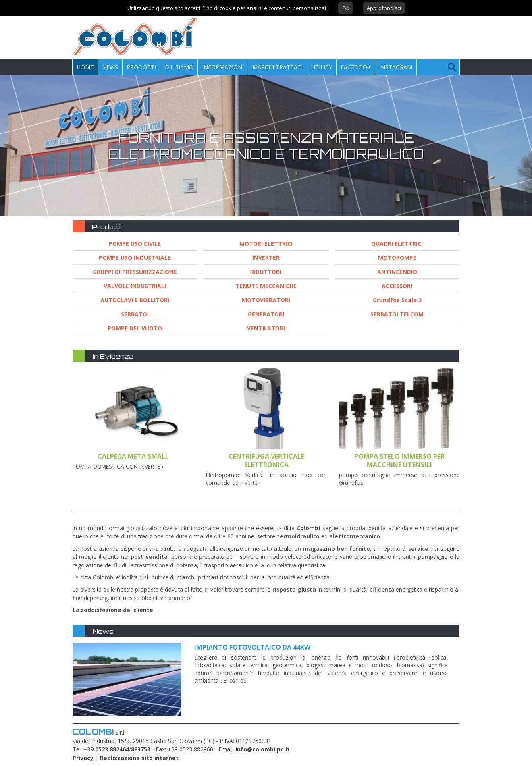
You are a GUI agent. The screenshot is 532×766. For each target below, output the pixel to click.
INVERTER (266, 258)
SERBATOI (135, 314)
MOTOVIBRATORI (266, 300)
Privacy (83, 758)
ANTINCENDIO (397, 272)
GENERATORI (266, 314)
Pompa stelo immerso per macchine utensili (399, 460)
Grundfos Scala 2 (397, 300)
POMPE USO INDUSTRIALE (135, 258)
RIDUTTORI (266, 272)
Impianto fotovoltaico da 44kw (252, 647)
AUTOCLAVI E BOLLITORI (135, 300)
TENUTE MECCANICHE (266, 286)
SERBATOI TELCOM (397, 314)
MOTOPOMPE (397, 258)
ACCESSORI (397, 286)
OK (346, 8)
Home (85, 67)
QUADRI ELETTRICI (397, 244)
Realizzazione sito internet (139, 758)
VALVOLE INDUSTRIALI (135, 286)
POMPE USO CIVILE (135, 244)
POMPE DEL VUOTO (135, 328)
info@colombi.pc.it (263, 749)
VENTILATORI (266, 328)
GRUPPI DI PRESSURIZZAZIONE (135, 272)
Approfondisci (384, 8)
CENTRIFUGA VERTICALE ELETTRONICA (266, 460)
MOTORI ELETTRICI (266, 244)
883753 (141, 749)
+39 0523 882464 (106, 749)
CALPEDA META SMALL (133, 456)
